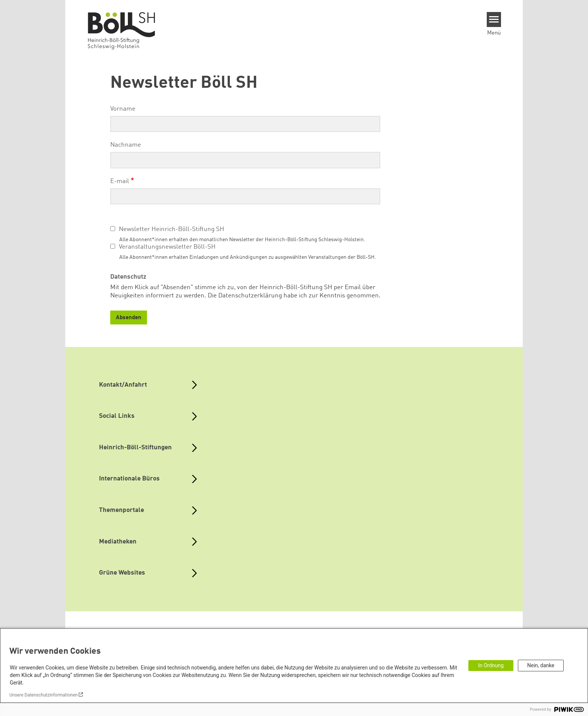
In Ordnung (491, 665)
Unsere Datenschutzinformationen (43, 695)
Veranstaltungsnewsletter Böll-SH (167, 247)
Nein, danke (541, 665)
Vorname (123, 109)
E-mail (120, 181)
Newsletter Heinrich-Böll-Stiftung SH (172, 229)
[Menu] (494, 20)
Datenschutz (128, 277)
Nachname (126, 145)
